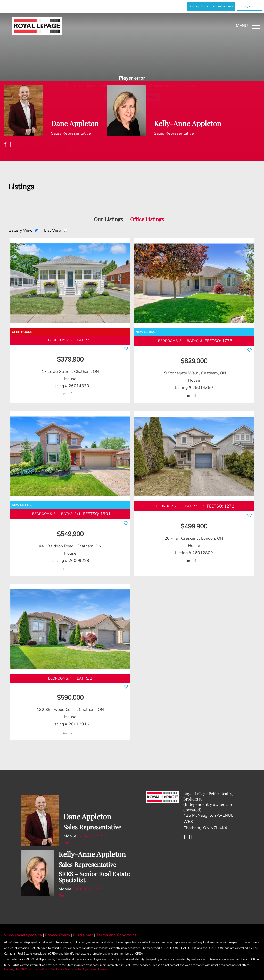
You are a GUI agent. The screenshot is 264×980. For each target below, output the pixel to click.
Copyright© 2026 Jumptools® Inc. (27, 969)
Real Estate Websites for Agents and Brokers (79, 969)
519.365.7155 (87, 889)
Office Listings (147, 219)
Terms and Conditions (116, 935)
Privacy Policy (58, 935)
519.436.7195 (92, 836)
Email (69, 843)
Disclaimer (84, 935)
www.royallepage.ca (23, 935)
